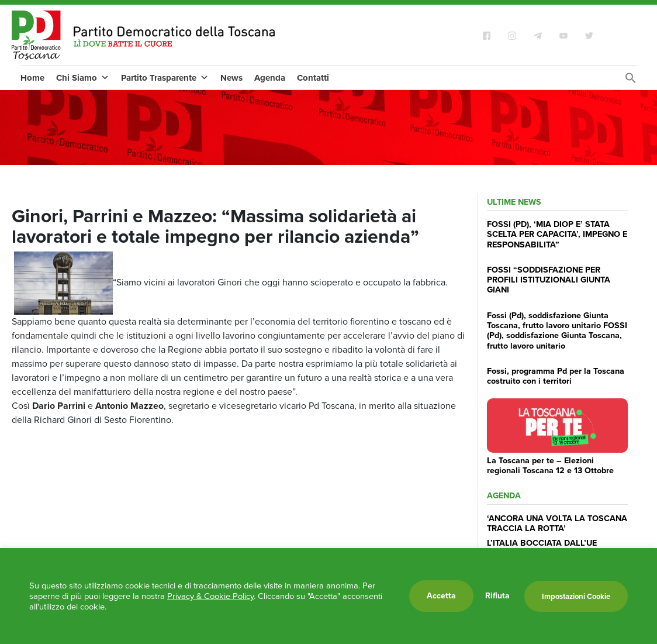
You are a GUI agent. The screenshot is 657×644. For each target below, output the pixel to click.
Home (32, 78)
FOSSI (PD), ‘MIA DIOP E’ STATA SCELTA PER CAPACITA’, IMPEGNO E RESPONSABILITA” (557, 234)
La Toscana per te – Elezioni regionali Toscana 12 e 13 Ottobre (550, 465)
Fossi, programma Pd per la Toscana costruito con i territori (556, 376)
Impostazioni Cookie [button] (576, 596)
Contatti (313, 78)
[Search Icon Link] (631, 81)
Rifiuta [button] (497, 596)
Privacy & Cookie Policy (210, 596)
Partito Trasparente (165, 78)
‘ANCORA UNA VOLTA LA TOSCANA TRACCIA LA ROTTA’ (557, 523)
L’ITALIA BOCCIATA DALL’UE (542, 543)
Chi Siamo (83, 78)
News (231, 78)
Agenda (270, 78)
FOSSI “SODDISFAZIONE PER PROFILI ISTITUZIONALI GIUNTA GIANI (549, 280)
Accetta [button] (441, 596)
